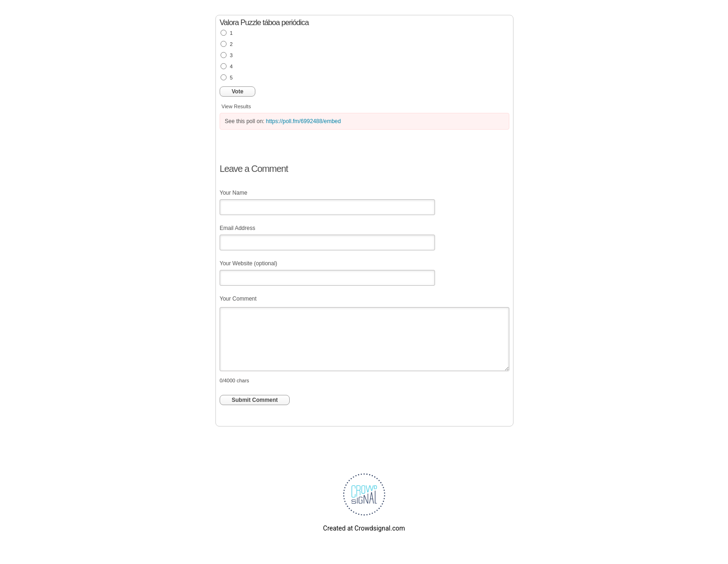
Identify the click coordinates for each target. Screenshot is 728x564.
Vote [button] (237, 92)
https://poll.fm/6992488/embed (303, 121)
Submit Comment (255, 400)
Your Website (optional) (248, 263)
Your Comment (238, 299)
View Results (236, 106)
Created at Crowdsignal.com (364, 528)
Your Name (234, 193)
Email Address (237, 228)
